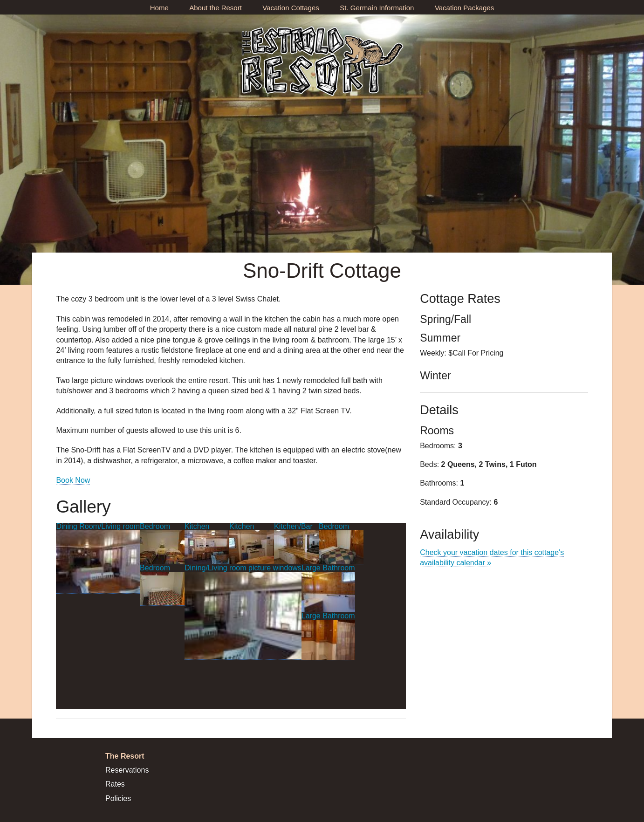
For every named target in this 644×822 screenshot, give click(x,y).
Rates (115, 784)
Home (159, 8)
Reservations (127, 770)
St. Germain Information (377, 8)
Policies (118, 798)
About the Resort (216, 8)
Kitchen (207, 543)
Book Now (73, 480)
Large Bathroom (328, 588)
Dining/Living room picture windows (243, 612)
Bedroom (162, 543)
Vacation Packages (464, 8)
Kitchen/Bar (296, 543)
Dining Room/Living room (98, 558)
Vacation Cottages (291, 8)
